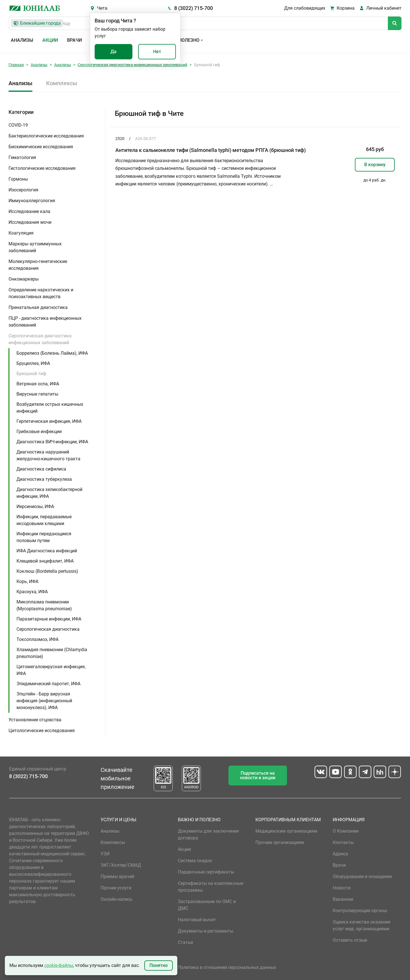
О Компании (346, 831)
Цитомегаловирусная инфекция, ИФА (51, 670)
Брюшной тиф (31, 374)
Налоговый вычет (197, 920)
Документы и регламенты (206, 931)
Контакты (343, 842)
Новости (342, 888)
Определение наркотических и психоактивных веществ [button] (41, 293)
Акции (50, 40)
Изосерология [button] (23, 190)
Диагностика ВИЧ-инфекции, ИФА (52, 442)
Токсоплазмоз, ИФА (38, 639)
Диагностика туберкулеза (44, 479)
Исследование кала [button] (29, 211)
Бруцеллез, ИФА (33, 363)
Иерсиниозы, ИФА (35, 506)
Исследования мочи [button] (30, 222)
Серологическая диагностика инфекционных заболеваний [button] (40, 339)
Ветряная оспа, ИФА (38, 384)
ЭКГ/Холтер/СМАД (121, 865)
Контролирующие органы (360, 911)
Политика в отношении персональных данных (227, 967)
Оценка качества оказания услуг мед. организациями (362, 925)
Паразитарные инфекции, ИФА (49, 619)
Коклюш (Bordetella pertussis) (47, 571)
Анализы (22, 40)
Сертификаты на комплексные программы (211, 887)
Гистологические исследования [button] (42, 168)
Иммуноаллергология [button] (32, 201)
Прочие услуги (116, 888)
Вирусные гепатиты (37, 394)
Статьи (185, 942)
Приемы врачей (117, 876)
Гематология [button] (22, 157)
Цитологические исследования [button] (42, 731)
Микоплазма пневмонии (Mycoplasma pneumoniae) (44, 605)
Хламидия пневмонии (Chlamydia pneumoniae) (52, 653)
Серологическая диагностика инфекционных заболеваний (132, 65)
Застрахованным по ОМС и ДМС (207, 905)
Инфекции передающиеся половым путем (44, 537)
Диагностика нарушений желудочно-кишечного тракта (48, 455)
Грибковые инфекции (39, 432)
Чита (102, 8)
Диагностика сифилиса (41, 469)
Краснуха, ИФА (32, 592)
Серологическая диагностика (48, 629)
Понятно (159, 965)
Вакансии (343, 899)
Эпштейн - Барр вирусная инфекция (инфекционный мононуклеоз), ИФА (44, 701)
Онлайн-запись (116, 899)
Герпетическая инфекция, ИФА (49, 421)
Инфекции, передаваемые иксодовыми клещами (44, 520)
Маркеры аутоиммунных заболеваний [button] (35, 247)
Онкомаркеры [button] (24, 279)
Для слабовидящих (305, 8)
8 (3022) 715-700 (193, 8)
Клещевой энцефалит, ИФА (45, 561)
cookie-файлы (59, 965)
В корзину (375, 165)
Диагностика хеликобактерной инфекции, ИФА (49, 493)
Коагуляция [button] (21, 233)
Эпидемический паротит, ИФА (48, 684)
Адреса (340, 854)
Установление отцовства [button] (35, 720)
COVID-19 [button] (18, 125)
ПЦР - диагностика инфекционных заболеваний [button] (45, 322)
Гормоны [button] (18, 179)
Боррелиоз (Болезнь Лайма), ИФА (52, 353)
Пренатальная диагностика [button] (38, 307)
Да (114, 52)
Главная (16, 65)
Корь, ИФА (27, 581)
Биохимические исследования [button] (41, 147)
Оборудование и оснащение (362, 876)
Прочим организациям (280, 842)
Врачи (74, 40)
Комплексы (62, 83)
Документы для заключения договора (208, 834)
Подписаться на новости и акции (258, 775)
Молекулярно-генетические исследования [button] (38, 265)
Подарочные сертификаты (206, 872)
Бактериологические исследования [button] (46, 136)
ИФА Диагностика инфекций (47, 551)
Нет (157, 52)
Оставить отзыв (350, 940)
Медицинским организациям (286, 831)
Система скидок (195, 861)
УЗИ (105, 854)
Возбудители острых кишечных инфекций (50, 408)
